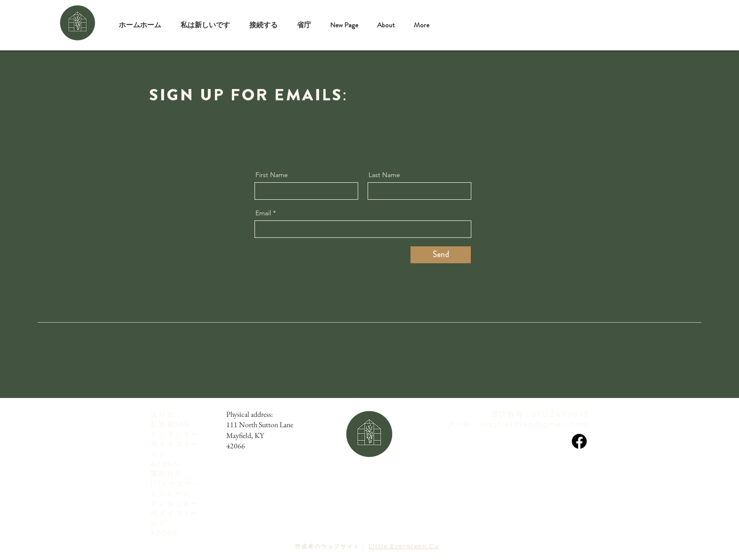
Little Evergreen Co (404, 546)
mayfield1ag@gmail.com (534, 424)
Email (263, 213)
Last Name (384, 175)
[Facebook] (579, 441)
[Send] (441, 255)
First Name (272, 175)
